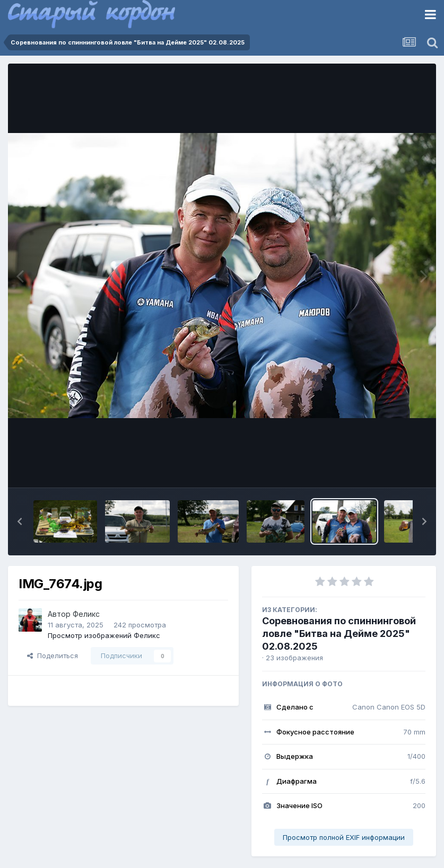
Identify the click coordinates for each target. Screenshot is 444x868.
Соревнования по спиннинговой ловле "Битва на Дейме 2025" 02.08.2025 (339, 634)
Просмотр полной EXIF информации (344, 837)
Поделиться (53, 656)
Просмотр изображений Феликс (104, 635)
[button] (20, 521)
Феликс (86, 614)
